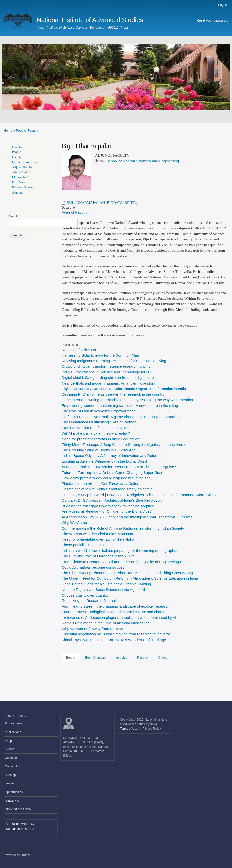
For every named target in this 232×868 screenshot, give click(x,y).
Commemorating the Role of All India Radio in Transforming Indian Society (123, 528)
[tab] (71, 657)
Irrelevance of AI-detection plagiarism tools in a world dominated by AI (119, 617)
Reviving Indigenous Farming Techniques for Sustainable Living (114, 361)
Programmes (14, 723)
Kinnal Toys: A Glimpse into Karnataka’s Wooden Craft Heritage (114, 640)
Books (70, 658)
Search (13, 216)
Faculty (17, 157)
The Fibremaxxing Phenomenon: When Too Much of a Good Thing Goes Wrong (128, 573)
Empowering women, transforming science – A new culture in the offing (120, 405)
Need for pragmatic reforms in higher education (101, 439)
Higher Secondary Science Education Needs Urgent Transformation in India (124, 389)
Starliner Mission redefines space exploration (99, 428)
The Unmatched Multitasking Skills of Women (99, 422)
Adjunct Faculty (74, 212)
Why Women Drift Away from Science (92, 629)
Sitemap (10, 775)
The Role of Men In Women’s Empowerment (98, 411)
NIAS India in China (18, 809)
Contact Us (12, 766)
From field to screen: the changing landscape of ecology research (116, 606)
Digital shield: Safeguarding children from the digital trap (108, 377)
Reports (143, 658)
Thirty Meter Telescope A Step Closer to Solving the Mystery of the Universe (124, 444)
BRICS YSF (13, 801)
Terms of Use (129, 729)
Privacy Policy (152, 729)
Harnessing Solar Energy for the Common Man (100, 355)
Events (10, 749)
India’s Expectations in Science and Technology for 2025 (108, 372)
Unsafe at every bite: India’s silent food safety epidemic (107, 489)
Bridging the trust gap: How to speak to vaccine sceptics (108, 506)
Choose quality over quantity (85, 595)
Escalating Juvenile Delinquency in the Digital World (104, 461)
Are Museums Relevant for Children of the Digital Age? (107, 511)
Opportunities (14, 792)
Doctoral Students (24, 187)
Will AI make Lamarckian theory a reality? (96, 433)
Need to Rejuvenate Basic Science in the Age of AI (103, 589)
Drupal (25, 855)
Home (8, 131)
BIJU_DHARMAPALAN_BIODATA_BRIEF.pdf (104, 203)
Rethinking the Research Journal (89, 601)
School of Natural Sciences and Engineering (143, 161)
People (16, 152)
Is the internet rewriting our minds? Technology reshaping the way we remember (128, 400)
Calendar (11, 758)
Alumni (17, 193)
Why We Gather (75, 523)
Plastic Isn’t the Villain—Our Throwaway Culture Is (103, 484)
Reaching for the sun (79, 350)
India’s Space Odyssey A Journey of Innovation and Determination (116, 456)
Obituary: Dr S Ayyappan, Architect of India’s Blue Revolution (112, 500)
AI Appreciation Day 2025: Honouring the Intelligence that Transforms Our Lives (127, 517)
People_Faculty (27, 131)
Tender (10, 783)
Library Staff (20, 177)
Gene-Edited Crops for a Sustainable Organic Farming (106, 584)
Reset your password (212, 20)
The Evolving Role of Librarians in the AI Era (98, 556)
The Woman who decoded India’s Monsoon (97, 534)
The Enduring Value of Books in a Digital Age (99, 450)
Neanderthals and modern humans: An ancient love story (108, 383)
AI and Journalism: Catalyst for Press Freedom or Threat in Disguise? (119, 467)
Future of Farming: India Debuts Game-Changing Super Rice (112, 472)
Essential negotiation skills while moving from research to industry (116, 634)
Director (17, 147)
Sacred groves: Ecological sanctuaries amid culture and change (114, 612)
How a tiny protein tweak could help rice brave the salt (106, 478)
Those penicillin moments (83, 545)
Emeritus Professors (25, 162)
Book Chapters (95, 658)
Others (162, 658)
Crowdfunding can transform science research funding (106, 366)
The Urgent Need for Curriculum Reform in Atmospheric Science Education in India (130, 578)
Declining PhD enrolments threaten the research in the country (113, 394)
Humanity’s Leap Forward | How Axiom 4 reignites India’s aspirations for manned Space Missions (142, 495)
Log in (222, 5)
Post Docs (19, 182)
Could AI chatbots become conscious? (94, 567)
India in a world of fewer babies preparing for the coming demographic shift (124, 551)
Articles (121, 658)
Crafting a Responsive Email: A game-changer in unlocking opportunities (121, 417)
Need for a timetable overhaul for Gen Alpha (98, 539)
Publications (13, 732)
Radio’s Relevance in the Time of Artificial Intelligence (106, 623)
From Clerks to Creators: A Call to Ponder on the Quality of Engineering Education (130, 562)
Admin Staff (20, 172)
